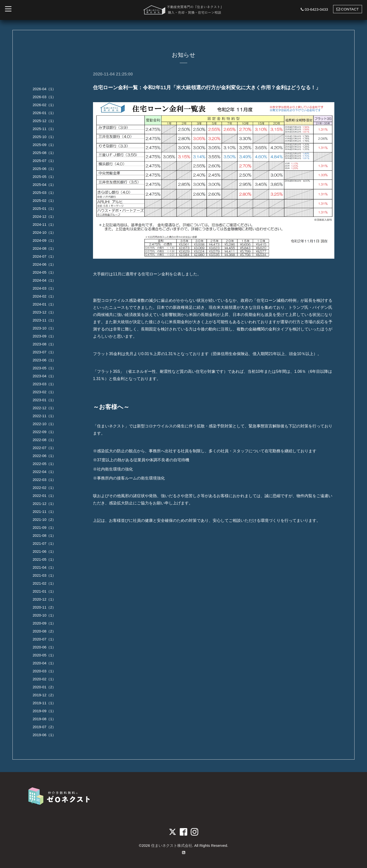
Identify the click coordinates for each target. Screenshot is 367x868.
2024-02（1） (44, 296)
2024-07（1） (44, 256)
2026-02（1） (44, 105)
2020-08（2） (44, 631)
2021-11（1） (44, 512)
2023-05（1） (44, 368)
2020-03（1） (44, 671)
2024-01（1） (44, 304)
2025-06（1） (44, 169)
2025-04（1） (44, 185)
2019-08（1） (44, 719)
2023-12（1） (44, 312)
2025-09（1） (44, 145)
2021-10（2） (44, 519)
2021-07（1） (44, 543)
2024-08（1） (44, 248)
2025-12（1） (44, 121)
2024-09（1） (44, 240)
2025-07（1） (44, 161)
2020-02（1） (44, 679)
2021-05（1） (44, 559)
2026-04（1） (44, 89)
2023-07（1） (44, 352)
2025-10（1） (44, 137)
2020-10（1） (44, 615)
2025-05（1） (44, 177)
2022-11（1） (44, 416)
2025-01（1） (44, 208)
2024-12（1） (44, 216)
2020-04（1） (44, 663)
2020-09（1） (44, 623)
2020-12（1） (44, 599)
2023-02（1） (44, 392)
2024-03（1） (44, 288)
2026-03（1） (44, 97)
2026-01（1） (44, 113)
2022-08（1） (44, 440)
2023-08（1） (44, 344)
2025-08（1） (44, 153)
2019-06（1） (44, 735)
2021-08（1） (44, 535)
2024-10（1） (44, 232)
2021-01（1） (44, 591)
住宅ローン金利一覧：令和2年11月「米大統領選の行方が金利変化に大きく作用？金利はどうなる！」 (207, 87)
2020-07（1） (44, 639)
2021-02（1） (44, 583)
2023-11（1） (44, 320)
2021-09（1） (44, 527)
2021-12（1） (44, 504)
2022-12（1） (44, 408)
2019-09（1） (44, 711)
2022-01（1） (44, 496)
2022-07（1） (44, 448)
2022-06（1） (44, 456)
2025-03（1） (44, 193)
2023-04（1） (44, 376)
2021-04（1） (44, 567)
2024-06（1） (44, 264)
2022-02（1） (44, 488)
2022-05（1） (44, 464)
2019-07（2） (44, 727)
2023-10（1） (44, 328)
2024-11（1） (44, 224)
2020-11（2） (44, 607)
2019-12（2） (44, 695)
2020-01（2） (44, 687)
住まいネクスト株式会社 (172, 845)
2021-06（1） (44, 551)
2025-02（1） (44, 200)
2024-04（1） (44, 280)
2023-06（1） (44, 360)
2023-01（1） (44, 400)
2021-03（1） (44, 575)
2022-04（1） (44, 472)
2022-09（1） (44, 432)
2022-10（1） (44, 424)
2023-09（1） (44, 336)
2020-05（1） (44, 655)
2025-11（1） (44, 129)
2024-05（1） (44, 272)
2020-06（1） (44, 647)
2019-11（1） (44, 703)
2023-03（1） (44, 384)
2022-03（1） (44, 480)
